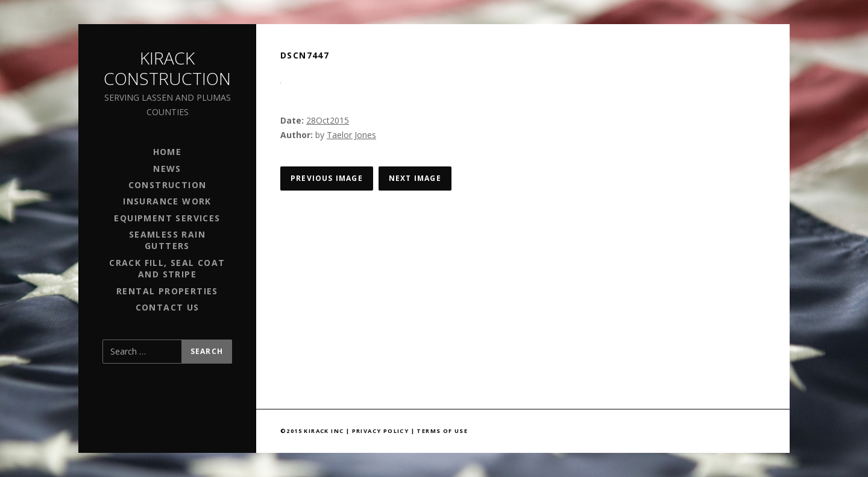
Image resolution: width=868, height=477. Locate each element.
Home (168, 152)
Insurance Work (167, 201)
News (167, 169)
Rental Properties (167, 291)
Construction (168, 185)
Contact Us (168, 307)
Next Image (415, 178)
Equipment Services (167, 218)
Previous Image (327, 178)
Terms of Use (442, 431)
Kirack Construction (167, 68)
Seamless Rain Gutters (167, 240)
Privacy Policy (381, 431)
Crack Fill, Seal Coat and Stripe (167, 268)
